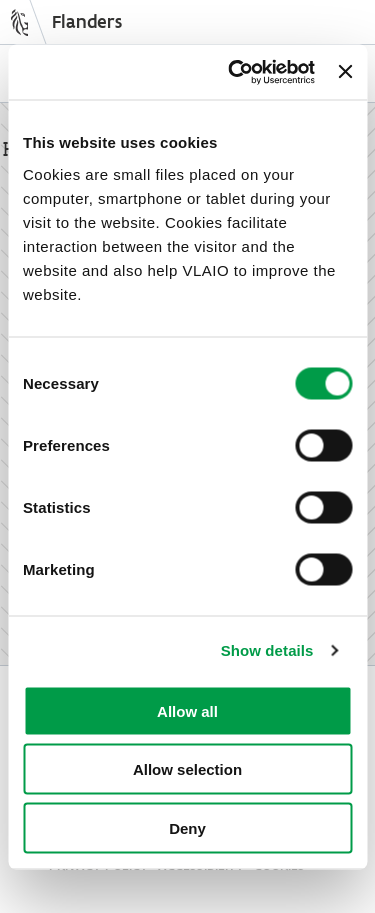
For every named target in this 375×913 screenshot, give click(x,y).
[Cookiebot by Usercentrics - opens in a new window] (235, 72)
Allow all (187, 710)
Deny (187, 827)
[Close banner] (345, 72)
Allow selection (187, 769)
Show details (267, 650)
